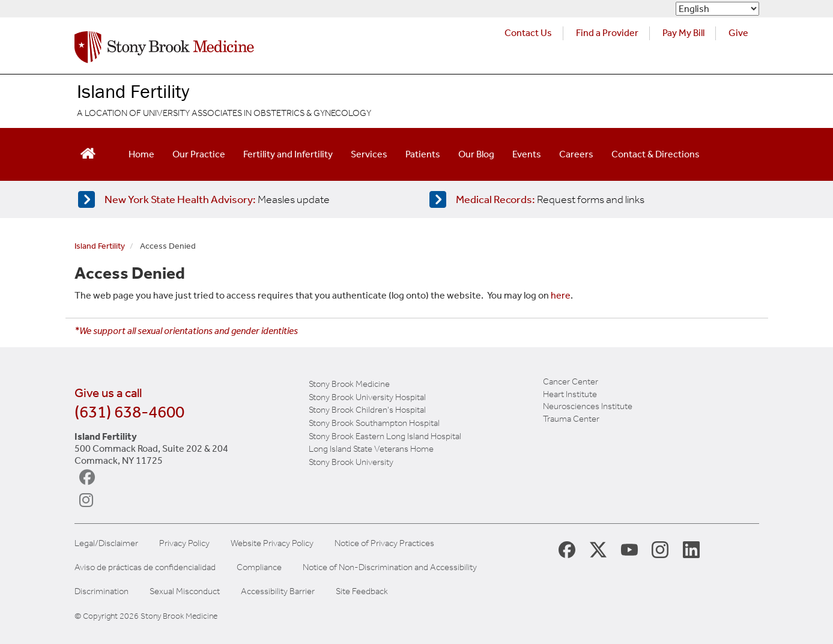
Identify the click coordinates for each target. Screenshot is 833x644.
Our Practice (199, 154)
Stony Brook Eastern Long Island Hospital (385, 436)
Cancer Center (571, 381)
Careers (576, 154)
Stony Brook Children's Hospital (367, 410)
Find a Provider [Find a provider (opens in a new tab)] (607, 33)
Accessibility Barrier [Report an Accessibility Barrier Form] (278, 591)
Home (141, 154)
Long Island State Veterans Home (371, 449)
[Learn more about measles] (239, 199)
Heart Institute (570, 394)
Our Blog (476, 154)
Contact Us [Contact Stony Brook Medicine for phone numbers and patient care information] (528, 33)
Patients (423, 154)
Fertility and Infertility (288, 154)
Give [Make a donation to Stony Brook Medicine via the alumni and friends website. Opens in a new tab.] (738, 33)
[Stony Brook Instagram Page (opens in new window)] (660, 549)
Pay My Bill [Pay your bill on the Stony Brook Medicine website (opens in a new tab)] (683, 33)
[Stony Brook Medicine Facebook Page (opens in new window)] (567, 549)
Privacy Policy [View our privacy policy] (184, 543)
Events (527, 154)
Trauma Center (571, 419)
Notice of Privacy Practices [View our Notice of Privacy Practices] (384, 543)
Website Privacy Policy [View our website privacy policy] (272, 543)
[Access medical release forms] (590, 199)
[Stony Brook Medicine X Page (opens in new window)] (598, 549)
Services (369, 154)
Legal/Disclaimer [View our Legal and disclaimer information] (106, 543)
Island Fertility (133, 91)
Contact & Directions (656, 154)
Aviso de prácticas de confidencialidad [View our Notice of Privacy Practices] (145, 567)
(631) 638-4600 (129, 412)
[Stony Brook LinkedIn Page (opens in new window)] (691, 549)
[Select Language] (717, 9)
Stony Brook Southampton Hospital (374, 423)
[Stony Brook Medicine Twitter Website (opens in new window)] (629, 549)
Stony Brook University (351, 462)
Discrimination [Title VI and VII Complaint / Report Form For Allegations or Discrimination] (101, 591)
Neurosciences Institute (588, 406)
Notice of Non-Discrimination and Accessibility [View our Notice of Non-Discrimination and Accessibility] (390, 567)
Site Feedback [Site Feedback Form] (362, 591)
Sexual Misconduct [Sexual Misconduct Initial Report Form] (185, 591)
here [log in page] (561, 295)
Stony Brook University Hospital (367, 397)
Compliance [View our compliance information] (259, 567)
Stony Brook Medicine (349, 384)
